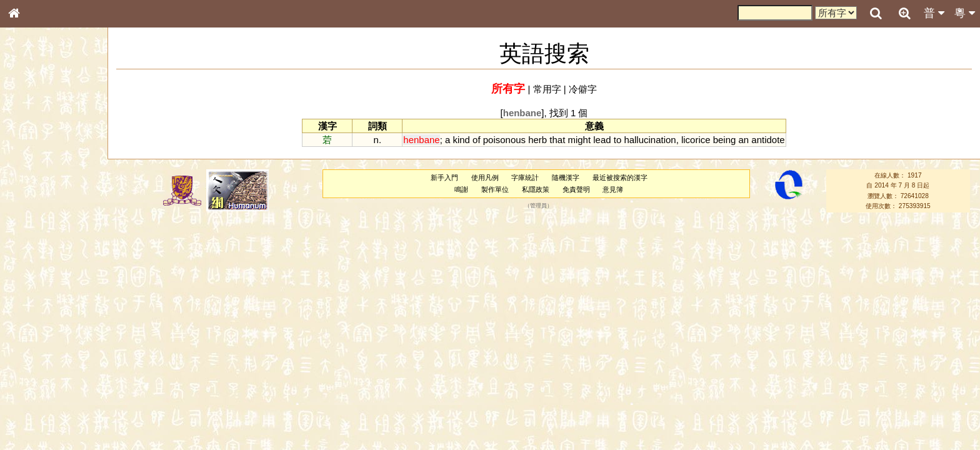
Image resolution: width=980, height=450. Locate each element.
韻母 (42, 329)
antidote (768, 140)
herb (537, 140)
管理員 (538, 206)
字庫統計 (525, 177)
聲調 (59, 329)
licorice (696, 140)
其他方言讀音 (38, 351)
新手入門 (444, 177)
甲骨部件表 (34, 189)
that (557, 140)
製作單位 (495, 189)
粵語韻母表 (34, 268)
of (476, 140)
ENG (55, 138)
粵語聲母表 (34, 256)
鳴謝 (461, 189)
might (579, 140)
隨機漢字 (566, 177)
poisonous (504, 140)
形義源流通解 (38, 212)
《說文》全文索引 (46, 384)
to (617, 140)
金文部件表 (34, 201)
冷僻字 (583, 89)
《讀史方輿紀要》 (46, 396)
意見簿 (613, 189)
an (744, 140)
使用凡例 (485, 177)
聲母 (25, 329)
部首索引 (31, 167)
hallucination (650, 140)
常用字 (547, 89)
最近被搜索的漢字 (620, 177)
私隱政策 (536, 189)
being (725, 140)
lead (602, 140)
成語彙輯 (31, 407)
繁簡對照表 (34, 418)
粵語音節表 (34, 245)
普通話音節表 (38, 340)
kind (461, 140)
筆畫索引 (31, 178)
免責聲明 (576, 189)
